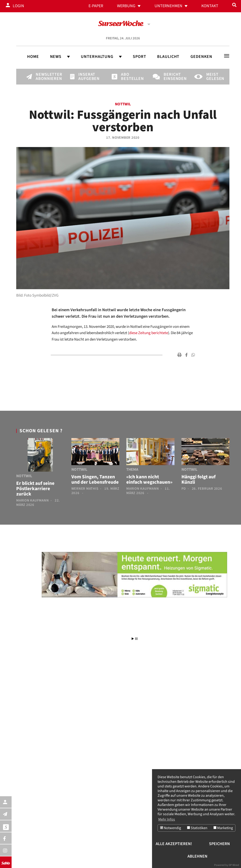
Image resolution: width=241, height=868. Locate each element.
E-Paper (96, 6)
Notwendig (171, 828)
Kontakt (210, 6)
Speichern (219, 844)
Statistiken (197, 828)
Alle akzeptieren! (174, 844)
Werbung (126, 6)
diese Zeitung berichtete (149, 333)
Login (18, 6)
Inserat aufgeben (86, 77)
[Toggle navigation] (227, 56)
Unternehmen (168, 6)
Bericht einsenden (171, 77)
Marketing (223, 828)
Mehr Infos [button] (167, 819)
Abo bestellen (129, 77)
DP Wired (234, 865)
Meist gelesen (214, 77)
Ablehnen (197, 856)
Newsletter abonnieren (44, 77)
